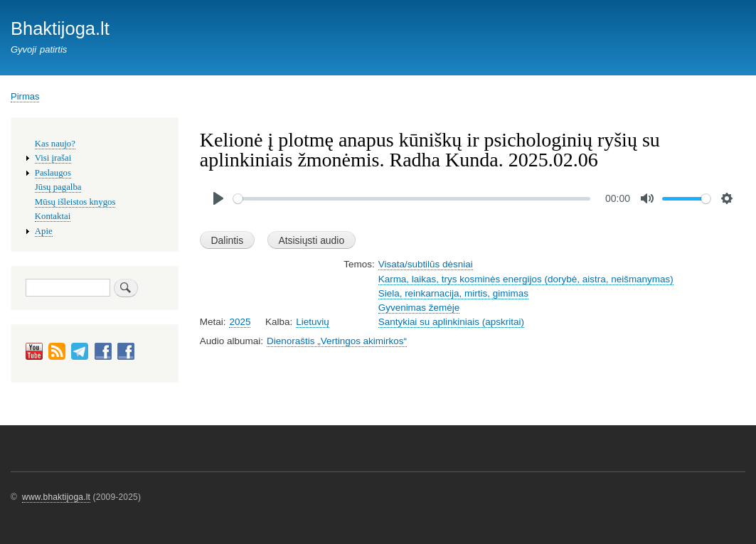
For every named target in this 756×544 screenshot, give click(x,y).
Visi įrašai (53, 158)
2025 (240, 322)
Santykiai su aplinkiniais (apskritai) (451, 322)
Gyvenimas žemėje (419, 308)
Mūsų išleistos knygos (75, 202)
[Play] (218, 198)
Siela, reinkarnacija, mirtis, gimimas (453, 293)
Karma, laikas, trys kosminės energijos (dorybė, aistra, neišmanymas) (526, 279)
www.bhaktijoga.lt (56, 497)
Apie (44, 231)
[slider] (412, 199)
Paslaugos (53, 173)
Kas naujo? (55, 144)
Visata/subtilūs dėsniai (426, 264)
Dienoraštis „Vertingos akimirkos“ (337, 341)
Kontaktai (53, 216)
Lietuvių (312, 322)
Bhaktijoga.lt (60, 28)
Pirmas (25, 96)
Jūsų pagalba (58, 187)
